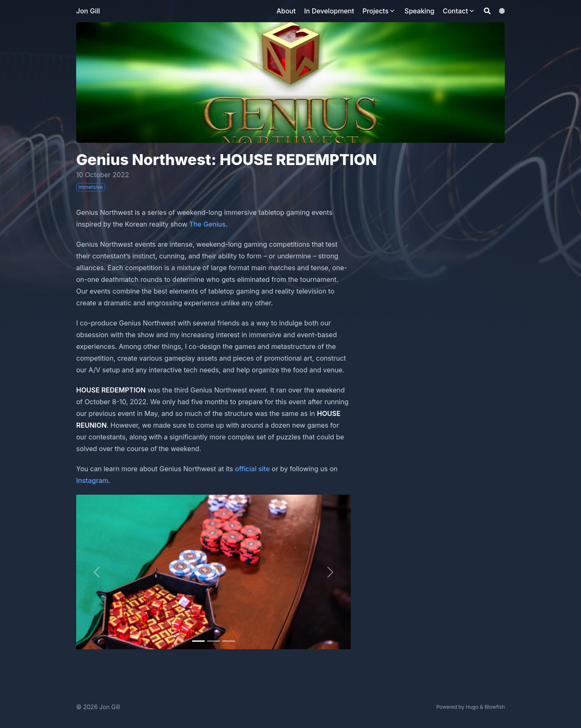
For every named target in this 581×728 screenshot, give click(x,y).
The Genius (207, 224)
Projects (375, 11)
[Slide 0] (198, 641)
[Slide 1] (213, 641)
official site (252, 469)
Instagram (92, 480)
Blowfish (495, 707)
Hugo (472, 707)
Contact (455, 11)
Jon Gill (88, 11)
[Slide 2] (229, 641)
